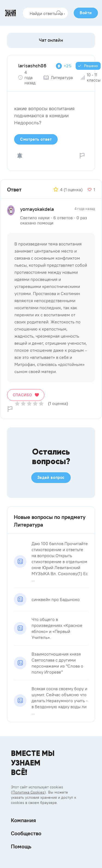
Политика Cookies (28, 792)
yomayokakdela (37, 209)
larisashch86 (32, 66)
